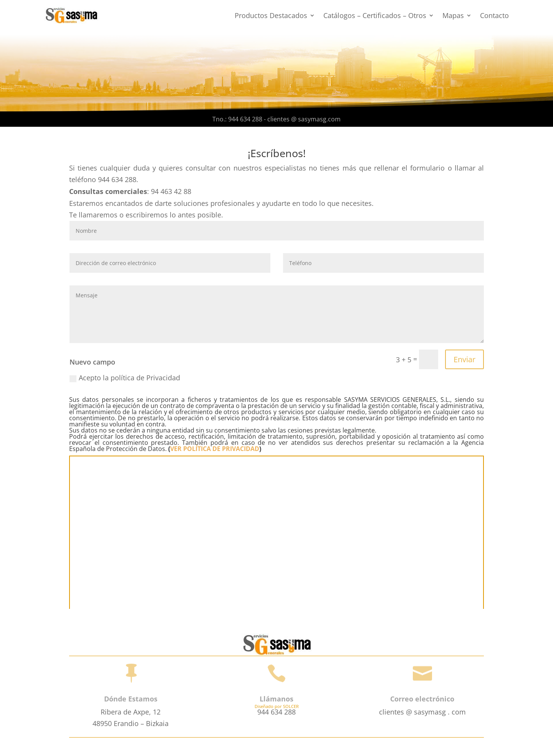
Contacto (494, 15)
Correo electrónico (422, 699)
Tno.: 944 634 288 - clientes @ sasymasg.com (276, 119)
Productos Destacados (271, 15)
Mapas (453, 15)
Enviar (464, 359)
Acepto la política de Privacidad (125, 378)
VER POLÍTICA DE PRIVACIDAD (215, 449)
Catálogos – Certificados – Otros (375, 15)
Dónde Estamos (131, 699)
